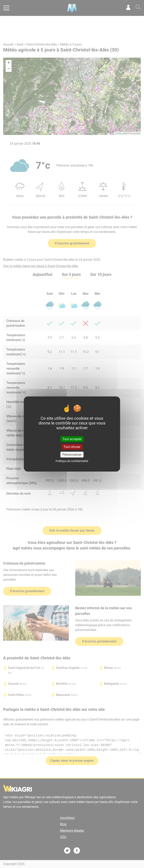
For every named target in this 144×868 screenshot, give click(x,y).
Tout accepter (72, 439)
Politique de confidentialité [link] (72, 461)
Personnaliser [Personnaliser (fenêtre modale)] (72, 455)
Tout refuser (72, 447)
